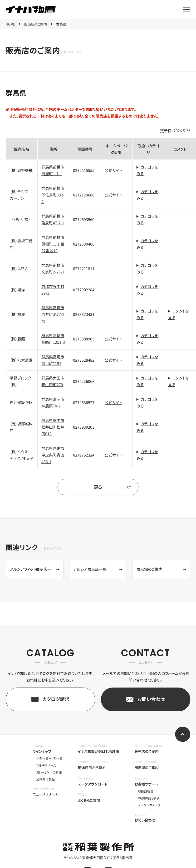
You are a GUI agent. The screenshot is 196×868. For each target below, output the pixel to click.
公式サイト (113, 170)
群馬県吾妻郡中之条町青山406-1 (53, 455)
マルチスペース (46, 765)
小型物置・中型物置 (49, 758)
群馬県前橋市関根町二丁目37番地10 (53, 244)
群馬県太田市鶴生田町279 (53, 381)
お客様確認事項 (149, 798)
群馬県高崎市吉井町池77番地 (53, 314)
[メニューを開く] (186, 10)
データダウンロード (93, 784)
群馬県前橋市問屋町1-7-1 (53, 170)
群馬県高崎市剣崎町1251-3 (53, 339)
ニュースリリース (45, 794)
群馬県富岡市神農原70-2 (53, 402)
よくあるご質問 (89, 800)
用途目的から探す (92, 768)
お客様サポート (146, 784)
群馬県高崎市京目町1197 (53, 360)
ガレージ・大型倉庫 (49, 772)
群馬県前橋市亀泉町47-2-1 (53, 219)
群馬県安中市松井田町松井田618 (53, 427)
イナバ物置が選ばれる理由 (98, 751)
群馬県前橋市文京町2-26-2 (53, 268)
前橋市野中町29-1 (53, 290)
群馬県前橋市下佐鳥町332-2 (53, 195)
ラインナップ (42, 751)
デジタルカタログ (149, 805)
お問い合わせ (145, 820)
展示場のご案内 (147, 768)
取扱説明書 (146, 791)
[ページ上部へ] (183, 734)
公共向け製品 (45, 779)
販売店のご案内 (147, 751)
